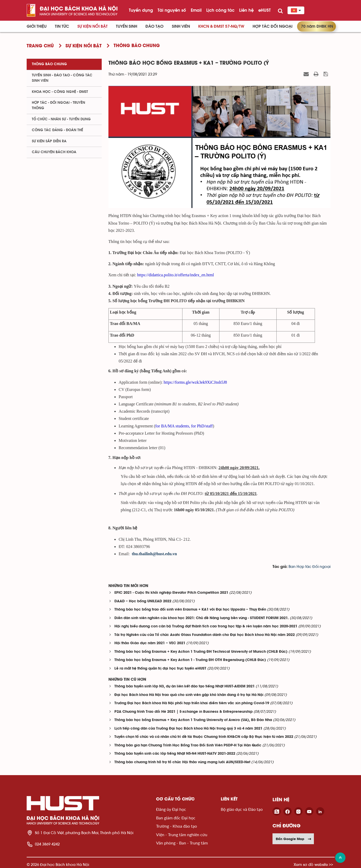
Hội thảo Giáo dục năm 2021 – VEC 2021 (150, 643)
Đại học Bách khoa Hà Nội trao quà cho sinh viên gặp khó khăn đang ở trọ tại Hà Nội (189, 695)
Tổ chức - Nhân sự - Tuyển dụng (61, 119)
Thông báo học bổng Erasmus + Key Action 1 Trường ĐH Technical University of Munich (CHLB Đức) (201, 652)
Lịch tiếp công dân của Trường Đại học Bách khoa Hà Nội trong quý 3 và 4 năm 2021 (188, 729)
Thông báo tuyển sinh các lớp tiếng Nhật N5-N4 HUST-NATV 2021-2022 (175, 754)
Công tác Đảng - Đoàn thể (57, 130)
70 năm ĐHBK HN (317, 26)
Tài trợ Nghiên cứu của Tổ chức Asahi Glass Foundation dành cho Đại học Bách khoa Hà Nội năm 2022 (205, 635)
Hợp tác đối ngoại (272, 26)
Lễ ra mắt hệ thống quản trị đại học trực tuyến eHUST (160, 669)
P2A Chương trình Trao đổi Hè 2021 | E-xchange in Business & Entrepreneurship (183, 712)
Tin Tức (62, 26)
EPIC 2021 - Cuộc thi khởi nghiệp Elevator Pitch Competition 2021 (171, 593)
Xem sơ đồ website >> (313, 865)
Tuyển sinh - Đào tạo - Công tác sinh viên (62, 78)
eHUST (264, 10)
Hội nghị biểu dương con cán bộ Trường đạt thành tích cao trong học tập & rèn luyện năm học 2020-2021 (206, 626)
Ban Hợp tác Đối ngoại (310, 567)
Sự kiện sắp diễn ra (49, 141)
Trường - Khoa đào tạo (176, 826)
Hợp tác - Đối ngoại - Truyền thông (58, 105)
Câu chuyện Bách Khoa (54, 152)
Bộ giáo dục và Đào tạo (242, 809)
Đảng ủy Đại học (171, 809)
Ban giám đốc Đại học (176, 818)
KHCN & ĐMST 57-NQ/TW (221, 26)
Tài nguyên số (172, 10)
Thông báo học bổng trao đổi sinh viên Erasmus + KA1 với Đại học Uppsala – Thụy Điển (190, 610)
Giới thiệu (37, 26)
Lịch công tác (220, 10)
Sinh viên (181, 26)
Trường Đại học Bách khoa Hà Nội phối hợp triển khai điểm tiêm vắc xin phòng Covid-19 (192, 703)
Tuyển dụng (141, 10)
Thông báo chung (49, 64)
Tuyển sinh (127, 26)
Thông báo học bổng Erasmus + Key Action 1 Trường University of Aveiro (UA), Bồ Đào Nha (193, 720)
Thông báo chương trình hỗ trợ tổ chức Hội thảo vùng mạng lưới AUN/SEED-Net (182, 762)
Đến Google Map (294, 839)
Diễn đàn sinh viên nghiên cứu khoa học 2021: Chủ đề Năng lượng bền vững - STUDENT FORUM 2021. (202, 618)
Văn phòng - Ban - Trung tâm (182, 843)
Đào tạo (154, 26)
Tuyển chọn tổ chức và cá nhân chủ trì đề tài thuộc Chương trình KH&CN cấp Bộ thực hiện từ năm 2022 (204, 737)
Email (196, 10)
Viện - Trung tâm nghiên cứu (182, 834)
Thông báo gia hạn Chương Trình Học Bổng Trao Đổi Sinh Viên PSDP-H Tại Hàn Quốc (188, 745)
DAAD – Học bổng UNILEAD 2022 (143, 601)
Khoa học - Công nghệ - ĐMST (60, 92)
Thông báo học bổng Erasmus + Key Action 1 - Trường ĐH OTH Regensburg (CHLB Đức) (190, 660)
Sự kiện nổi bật (93, 26)
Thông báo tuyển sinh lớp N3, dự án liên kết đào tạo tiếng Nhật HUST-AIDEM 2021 (185, 687)
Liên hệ (246, 10)
